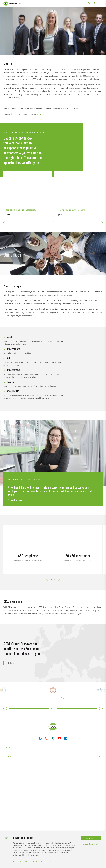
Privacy (27, 862)
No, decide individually (91, 844)
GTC (51, 862)
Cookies (36, 862)
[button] (5, 221)
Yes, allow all (91, 838)
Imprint (44, 862)
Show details (17, 862)
